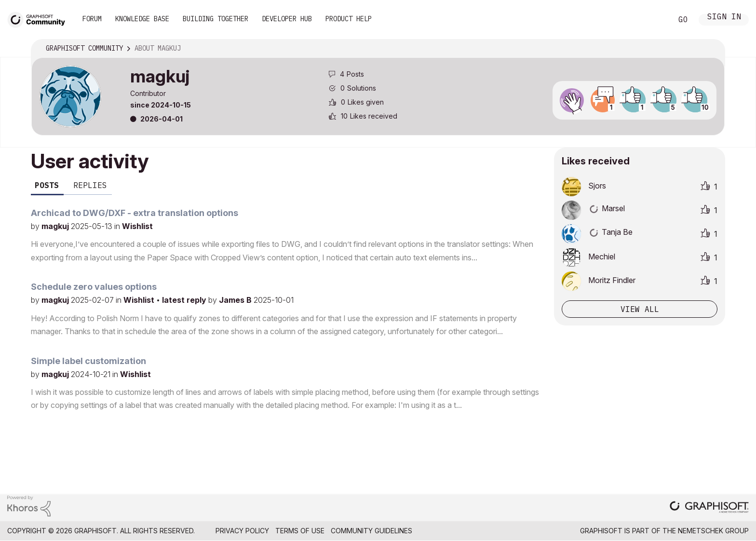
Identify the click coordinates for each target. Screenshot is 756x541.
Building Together (216, 19)
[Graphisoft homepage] (709, 508)
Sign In (724, 18)
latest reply (185, 300)
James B (236, 300)
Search (654, 20)
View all (640, 309)
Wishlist (137, 226)
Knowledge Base (142, 19)
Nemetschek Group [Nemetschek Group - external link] (713, 531)
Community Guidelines (371, 531)
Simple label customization (88, 361)
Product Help (349, 19)
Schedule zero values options (94, 287)
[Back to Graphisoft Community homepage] (40, 19)
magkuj (56, 226)
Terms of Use (300, 531)
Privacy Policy (242, 531)
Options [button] (711, 49)
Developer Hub (287, 19)
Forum (92, 19)
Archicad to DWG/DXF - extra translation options (135, 213)
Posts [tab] (47, 185)
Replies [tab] (90, 185)
